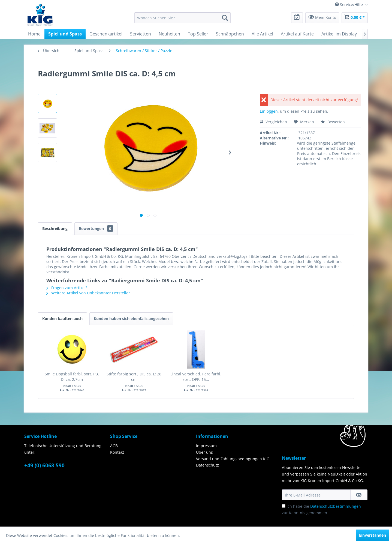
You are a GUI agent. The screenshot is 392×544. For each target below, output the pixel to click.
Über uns (204, 452)
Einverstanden (373, 535)
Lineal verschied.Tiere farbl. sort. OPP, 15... (196, 377)
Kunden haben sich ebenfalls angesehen (131, 319)
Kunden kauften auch (62, 319)
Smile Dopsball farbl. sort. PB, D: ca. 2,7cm (72, 377)
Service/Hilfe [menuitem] (349, 5)
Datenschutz (207, 465)
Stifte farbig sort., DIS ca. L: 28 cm (134, 377)
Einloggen (269, 111)
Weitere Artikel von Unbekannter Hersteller (88, 293)
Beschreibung (55, 228)
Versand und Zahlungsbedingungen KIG (233, 459)
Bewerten (333, 122)
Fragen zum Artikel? (67, 288)
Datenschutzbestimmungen (336, 506)
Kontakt (117, 452)
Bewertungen (96, 228)
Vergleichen (273, 122)
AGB (114, 446)
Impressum (206, 446)
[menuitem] (183, 18)
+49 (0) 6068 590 (44, 465)
